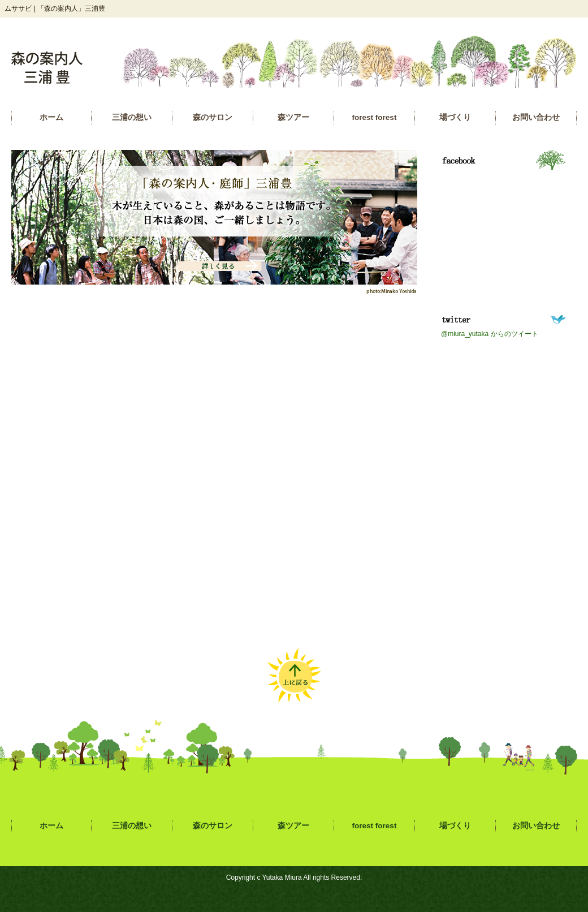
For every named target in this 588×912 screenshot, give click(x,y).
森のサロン (213, 117)
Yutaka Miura (282, 877)
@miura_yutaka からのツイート (490, 334)
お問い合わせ (536, 117)
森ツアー (293, 117)
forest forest (375, 117)
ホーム (51, 117)
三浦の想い (132, 117)
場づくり (455, 117)
